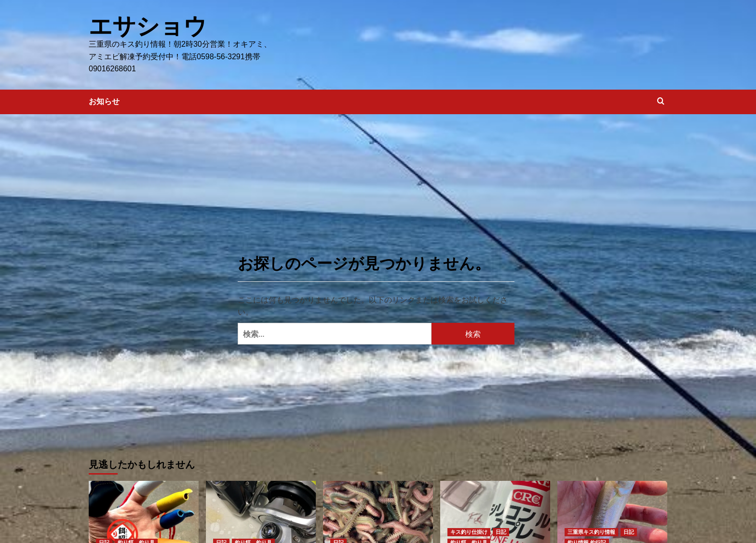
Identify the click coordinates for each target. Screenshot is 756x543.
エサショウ (148, 26)
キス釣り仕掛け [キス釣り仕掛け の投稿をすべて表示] (469, 531)
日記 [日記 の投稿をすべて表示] (501, 531)
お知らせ (104, 101)
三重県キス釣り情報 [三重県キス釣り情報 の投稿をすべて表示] (591, 531)
